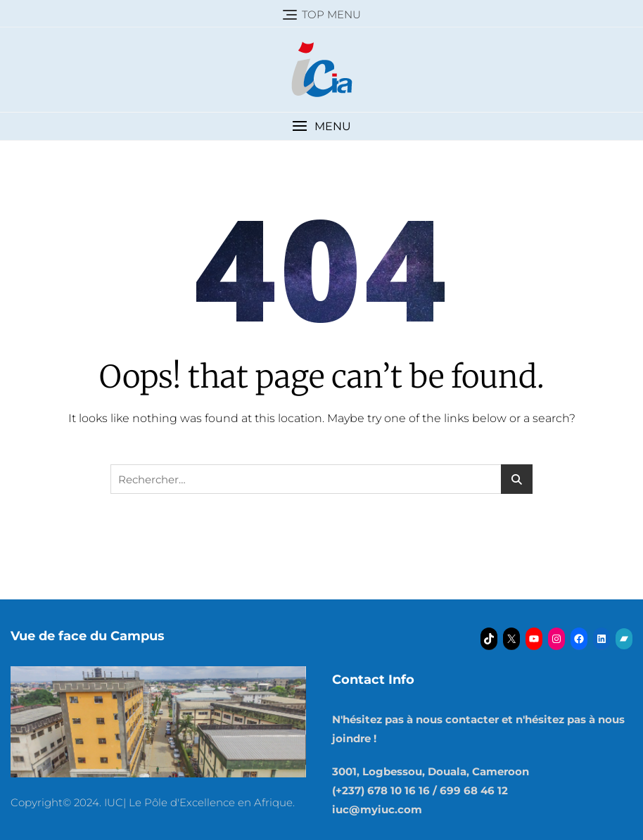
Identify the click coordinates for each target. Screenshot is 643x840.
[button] (321, 126)
